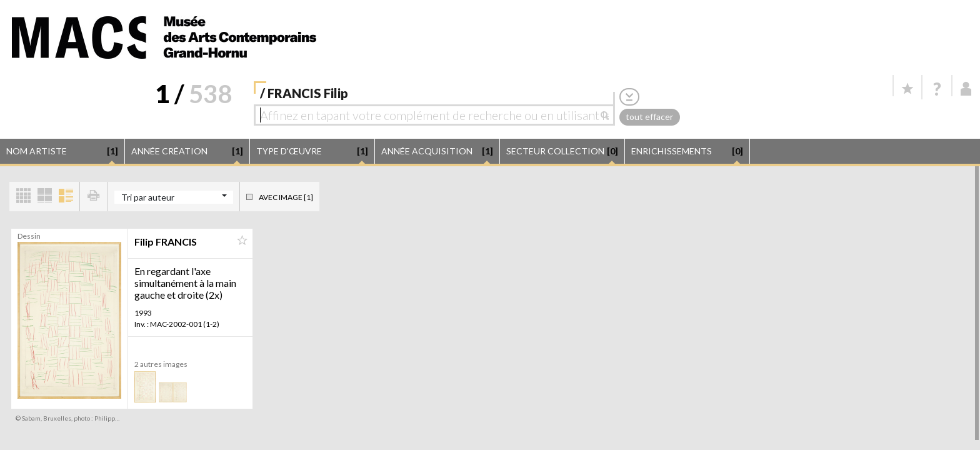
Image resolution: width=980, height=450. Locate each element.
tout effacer (649, 117)
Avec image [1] (286, 197)
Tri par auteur (148, 197)
